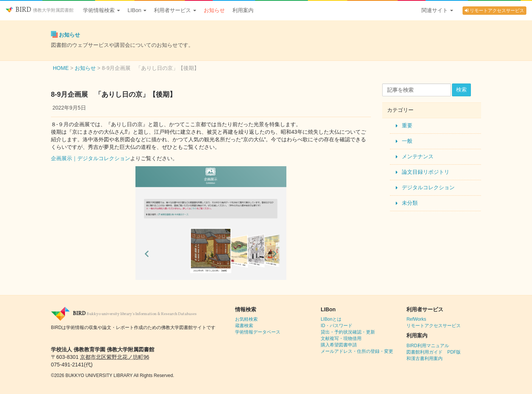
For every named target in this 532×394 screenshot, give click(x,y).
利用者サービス (175, 10)
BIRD (40, 10)
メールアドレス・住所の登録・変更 (357, 351)
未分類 (410, 203)
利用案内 (243, 10)
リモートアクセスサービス (494, 11)
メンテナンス (418, 156)
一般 (407, 141)
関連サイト (437, 10)
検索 (461, 90)
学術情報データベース (258, 332)
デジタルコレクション (428, 187)
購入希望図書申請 (339, 345)
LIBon (137, 10)
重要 (407, 125)
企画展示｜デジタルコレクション (91, 158)
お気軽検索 (246, 319)
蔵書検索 (244, 326)
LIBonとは (331, 319)
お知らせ (214, 10)
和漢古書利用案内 (424, 358)
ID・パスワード (337, 326)
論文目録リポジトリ (426, 172)
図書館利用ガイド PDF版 (434, 352)
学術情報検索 (101, 10)
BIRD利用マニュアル (427, 346)
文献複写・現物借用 (341, 338)
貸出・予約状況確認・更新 (348, 332)
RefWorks (416, 319)
